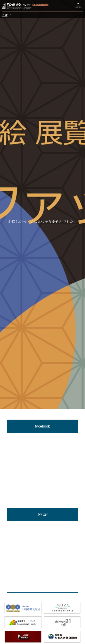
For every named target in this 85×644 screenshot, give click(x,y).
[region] (42, 488)
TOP (5, 15)
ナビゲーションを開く (78, 6)
